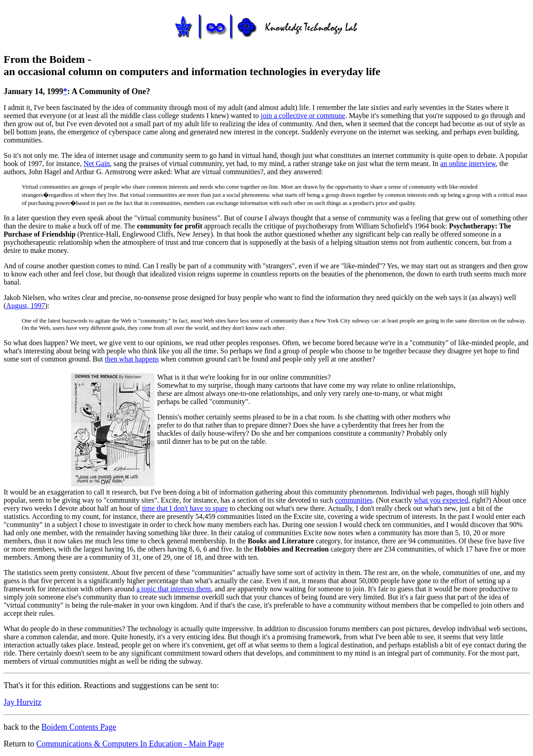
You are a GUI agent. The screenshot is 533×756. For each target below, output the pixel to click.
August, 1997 (25, 306)
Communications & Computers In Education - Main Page (130, 744)
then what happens (132, 359)
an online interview (468, 164)
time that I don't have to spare (185, 508)
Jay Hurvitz (22, 702)
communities (354, 500)
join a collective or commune (303, 116)
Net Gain (96, 164)
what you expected (441, 500)
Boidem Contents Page (79, 727)
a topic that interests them (173, 589)
